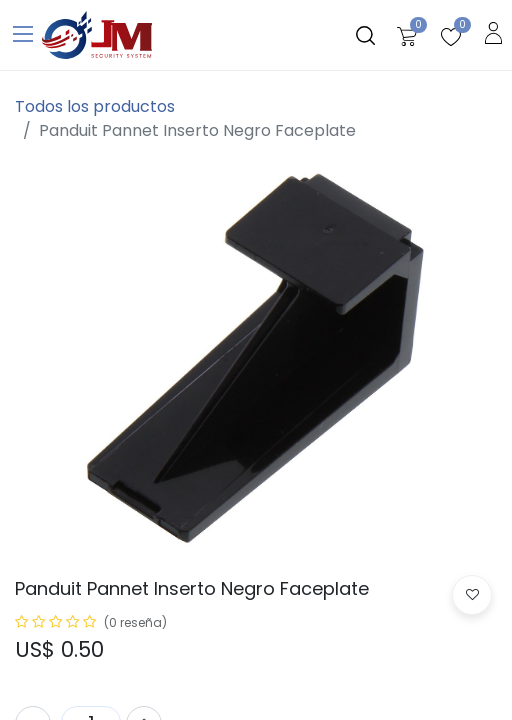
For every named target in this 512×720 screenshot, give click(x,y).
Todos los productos (95, 106)
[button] (472, 595)
